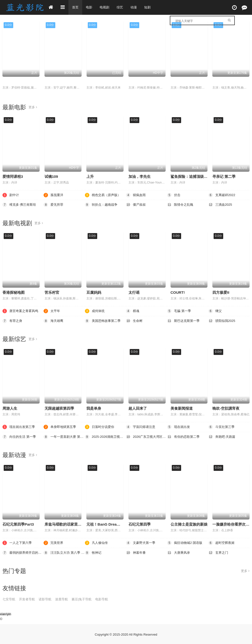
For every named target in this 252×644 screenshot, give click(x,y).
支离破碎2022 (223, 195)
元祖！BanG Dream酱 (105, 524)
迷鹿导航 (65, 599)
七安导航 (9, 599)
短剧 (150, 7)
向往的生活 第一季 (20, 436)
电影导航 (108, 599)
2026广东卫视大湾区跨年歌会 (147, 436)
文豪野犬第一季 (142, 542)
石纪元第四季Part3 (18, 524)
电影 (90, 7)
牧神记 (94, 552)
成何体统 (95, 311)
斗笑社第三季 (222, 426)
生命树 (135, 320)
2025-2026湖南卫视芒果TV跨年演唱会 (105, 436)
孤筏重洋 (54, 195)
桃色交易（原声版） (19, 82)
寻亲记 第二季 (224, 176)
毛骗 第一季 (54, 82)
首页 (76, 7)
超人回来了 (138, 408)
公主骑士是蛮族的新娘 (189, 524)
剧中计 (11, 195)
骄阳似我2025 (223, 320)
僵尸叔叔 (136, 205)
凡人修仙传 (222, 82)
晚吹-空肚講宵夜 (226, 408)
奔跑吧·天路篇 (223, 436)
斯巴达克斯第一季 (184, 320)
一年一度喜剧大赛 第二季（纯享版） (64, 436)
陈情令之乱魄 (181, 205)
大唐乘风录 (179, 552)
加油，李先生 (140, 176)
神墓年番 (136, 552)
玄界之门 (219, 552)
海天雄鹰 (54, 320)
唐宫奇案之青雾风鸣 (21, 311)
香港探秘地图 (14, 292)
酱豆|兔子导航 (87, 599)
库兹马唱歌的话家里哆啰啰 (67, 524)
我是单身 (94, 408)
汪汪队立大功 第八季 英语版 (64, 552)
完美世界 (54, 542)
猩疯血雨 (136, 82)
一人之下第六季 (18, 542)
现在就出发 (179, 426)
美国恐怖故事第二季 (104, 320)
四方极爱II (221, 292)
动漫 (136, 7)
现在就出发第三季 (20, 426)
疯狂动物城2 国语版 (186, 542)
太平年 (52, 311)
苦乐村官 (52, 292)
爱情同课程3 (13, 176)
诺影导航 (48, 599)
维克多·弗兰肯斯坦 (20, 205)
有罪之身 (13, 320)
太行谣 (134, 292)
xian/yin (6, 613)
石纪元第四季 (140, 524)
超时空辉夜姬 (222, 542)
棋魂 (133, 311)
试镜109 (51, 176)
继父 (90, 82)
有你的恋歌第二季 (184, 436)
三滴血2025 (221, 205)
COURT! (178, 292)
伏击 (174, 82)
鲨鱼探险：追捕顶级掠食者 (193, 176)
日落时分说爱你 (100, 426)
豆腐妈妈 (94, 292)
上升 (90, 176)
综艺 (122, 7)
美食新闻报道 (182, 408)
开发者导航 (29, 599)
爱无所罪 (54, 205)
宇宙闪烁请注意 (142, 426)
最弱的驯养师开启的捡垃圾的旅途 (23, 552)
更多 (33, 107)
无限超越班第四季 (59, 408)
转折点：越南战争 (102, 205)
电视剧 (106, 7)
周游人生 (10, 408)
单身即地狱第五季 (61, 426)
